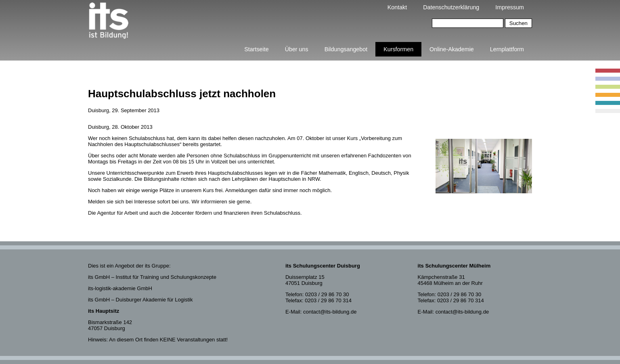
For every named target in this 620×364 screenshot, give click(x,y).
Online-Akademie (452, 49)
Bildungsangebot (346, 49)
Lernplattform (507, 49)
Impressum (510, 7)
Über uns (297, 49)
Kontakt (397, 7)
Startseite (256, 49)
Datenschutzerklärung (451, 7)
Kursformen (398, 49)
